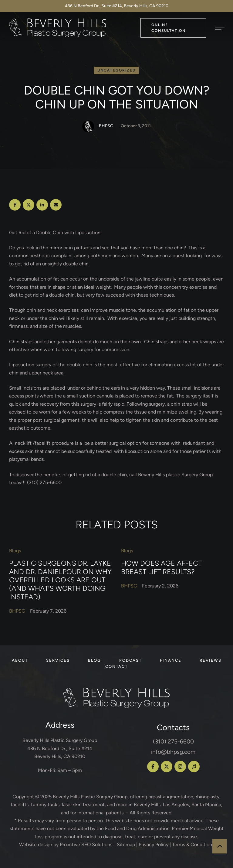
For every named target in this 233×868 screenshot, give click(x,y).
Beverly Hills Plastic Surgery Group (90, 797)
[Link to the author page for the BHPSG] (88, 126)
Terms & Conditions (193, 845)
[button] (173, 28)
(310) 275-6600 (173, 742)
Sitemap (126, 845)
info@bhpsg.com (173, 752)
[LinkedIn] (42, 205)
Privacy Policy (154, 845)
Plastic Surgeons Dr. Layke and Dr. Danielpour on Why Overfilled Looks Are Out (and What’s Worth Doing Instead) (60, 580)
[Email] (56, 205)
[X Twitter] (29, 205)
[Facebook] (15, 205)
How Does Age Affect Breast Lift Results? (161, 567)
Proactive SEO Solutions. (86, 845)
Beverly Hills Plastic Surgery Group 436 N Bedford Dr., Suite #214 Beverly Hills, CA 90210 (60, 748)
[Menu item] (20, 660)
